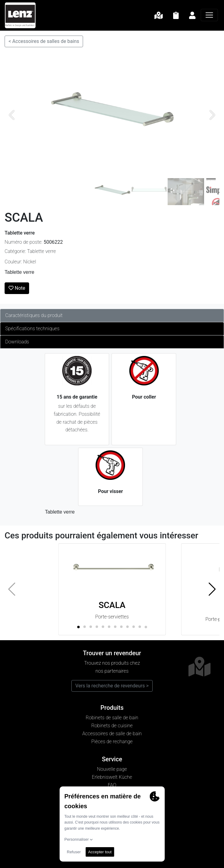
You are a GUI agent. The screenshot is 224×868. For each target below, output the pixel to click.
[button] (212, 589)
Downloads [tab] (17, 342)
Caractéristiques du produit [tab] (34, 315)
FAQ (112, 785)
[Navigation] (209, 15)
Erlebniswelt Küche (112, 777)
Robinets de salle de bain (112, 718)
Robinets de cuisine (112, 726)
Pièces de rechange (112, 742)
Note (17, 288)
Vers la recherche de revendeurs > (112, 686)
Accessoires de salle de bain (112, 734)
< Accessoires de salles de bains (44, 41)
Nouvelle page (112, 769)
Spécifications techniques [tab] (32, 329)
